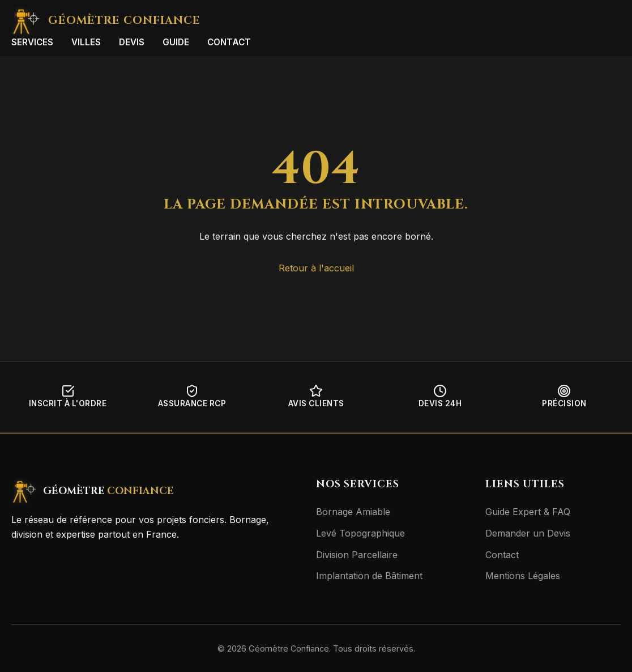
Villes (86, 42)
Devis (132, 42)
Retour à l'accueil (316, 268)
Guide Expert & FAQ (528, 512)
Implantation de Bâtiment (369, 576)
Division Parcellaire (357, 555)
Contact (229, 42)
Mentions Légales (523, 576)
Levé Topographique (360, 533)
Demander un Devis (528, 533)
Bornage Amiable (353, 512)
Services (32, 42)
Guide (176, 42)
